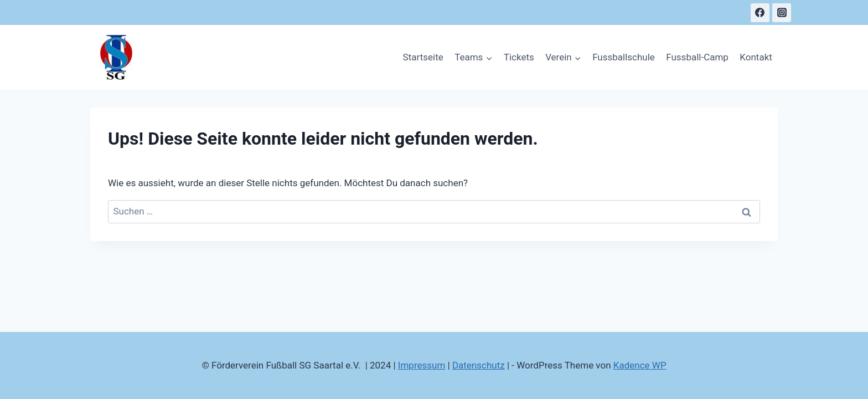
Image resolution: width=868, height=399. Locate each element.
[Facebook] (760, 13)
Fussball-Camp (697, 57)
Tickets (519, 57)
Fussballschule (624, 57)
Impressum (422, 365)
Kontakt (756, 57)
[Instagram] (782, 13)
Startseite (423, 57)
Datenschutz (479, 365)
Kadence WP (640, 365)
